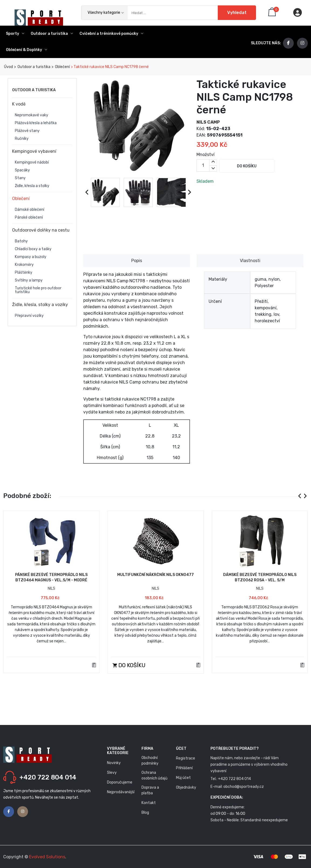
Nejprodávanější (121, 792)
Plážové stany (27, 131)
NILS (51, 589)
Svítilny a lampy (29, 280)
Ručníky (22, 139)
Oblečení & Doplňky (27, 50)
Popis (137, 261)
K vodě (19, 104)
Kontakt (149, 803)
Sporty (15, 34)
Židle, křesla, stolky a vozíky (40, 305)
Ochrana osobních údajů (154, 775)
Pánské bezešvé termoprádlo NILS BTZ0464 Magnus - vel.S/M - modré (51, 577)
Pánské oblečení (29, 218)
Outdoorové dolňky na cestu (41, 230)
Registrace (186, 758)
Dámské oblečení (30, 210)
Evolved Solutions (47, 857)
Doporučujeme (120, 782)
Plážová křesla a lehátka (36, 123)
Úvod (8, 67)
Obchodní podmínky (150, 761)
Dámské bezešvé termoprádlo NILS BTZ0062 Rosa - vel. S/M (260, 577)
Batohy (21, 241)
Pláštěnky (24, 273)
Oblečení (62, 67)
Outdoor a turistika (52, 34)
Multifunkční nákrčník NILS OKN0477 (155, 575)
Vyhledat (237, 13)
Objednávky (186, 787)
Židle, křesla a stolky (32, 186)
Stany (20, 178)
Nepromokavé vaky (32, 115)
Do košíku (247, 166)
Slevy (112, 773)
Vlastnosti (250, 261)
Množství (205, 155)
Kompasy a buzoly (31, 257)
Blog (145, 813)
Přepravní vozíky (29, 316)
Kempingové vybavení (34, 151)
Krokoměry (24, 265)
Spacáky (22, 170)
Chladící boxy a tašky (33, 249)
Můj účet (183, 778)
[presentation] (87, 192)
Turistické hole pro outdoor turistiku (38, 290)
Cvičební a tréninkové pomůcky (111, 34)
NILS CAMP (208, 122)
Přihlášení (184, 768)
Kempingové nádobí (32, 162)
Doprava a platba (150, 790)
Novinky (114, 763)
